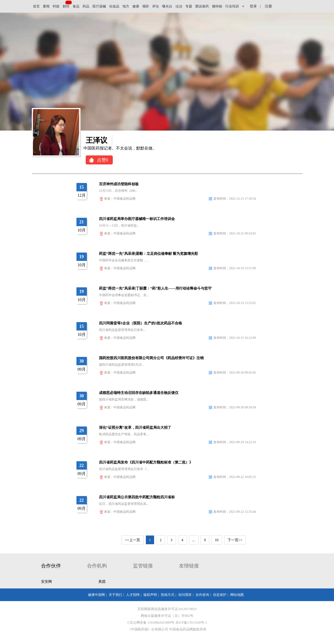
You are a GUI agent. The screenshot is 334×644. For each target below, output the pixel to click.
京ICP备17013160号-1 (191, 623)
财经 (66, 6)
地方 (126, 6)
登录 (253, 6)
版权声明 (150, 595)
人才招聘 (133, 595)
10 (217, 540)
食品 (76, 6)
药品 (86, 6)
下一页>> (235, 540)
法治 (179, 6)
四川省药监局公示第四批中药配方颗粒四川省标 (137, 497)
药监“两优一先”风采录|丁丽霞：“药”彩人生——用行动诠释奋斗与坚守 (155, 288)
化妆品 (114, 6)
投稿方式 (168, 595)
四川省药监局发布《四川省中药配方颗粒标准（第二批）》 (146, 462)
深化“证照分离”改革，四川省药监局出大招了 (135, 427)
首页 (36, 6)
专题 (189, 6)
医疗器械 (99, 6)
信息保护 (220, 595)
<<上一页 (132, 540)
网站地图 (237, 595)
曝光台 (167, 6)
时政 (56, 6)
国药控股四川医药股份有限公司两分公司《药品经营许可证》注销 (151, 358)
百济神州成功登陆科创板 (119, 184)
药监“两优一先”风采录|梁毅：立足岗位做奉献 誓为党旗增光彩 (149, 254)
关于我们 (115, 595)
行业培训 (232, 6)
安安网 (46, 582)
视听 (146, 6)
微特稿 (217, 6)
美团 (102, 582)
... (194, 540)
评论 (156, 6)
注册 (268, 6)
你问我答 (185, 595)
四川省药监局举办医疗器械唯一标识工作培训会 (137, 219)
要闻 (46, 6)
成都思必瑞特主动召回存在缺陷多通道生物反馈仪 (139, 393)
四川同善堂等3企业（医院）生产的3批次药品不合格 (141, 323)
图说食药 (202, 6)
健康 (136, 6)
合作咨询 (202, 595)
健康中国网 (96, 595)
